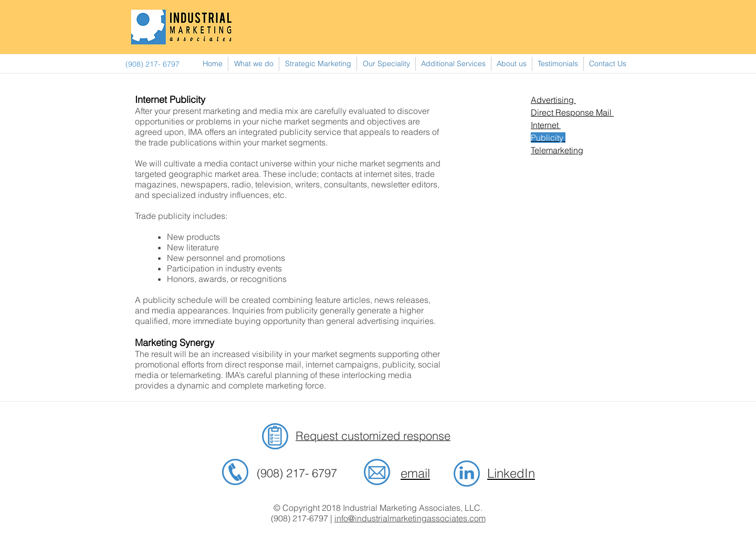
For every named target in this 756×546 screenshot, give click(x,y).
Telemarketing (557, 150)
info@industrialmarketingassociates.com (410, 518)
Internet (546, 125)
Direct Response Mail (572, 112)
